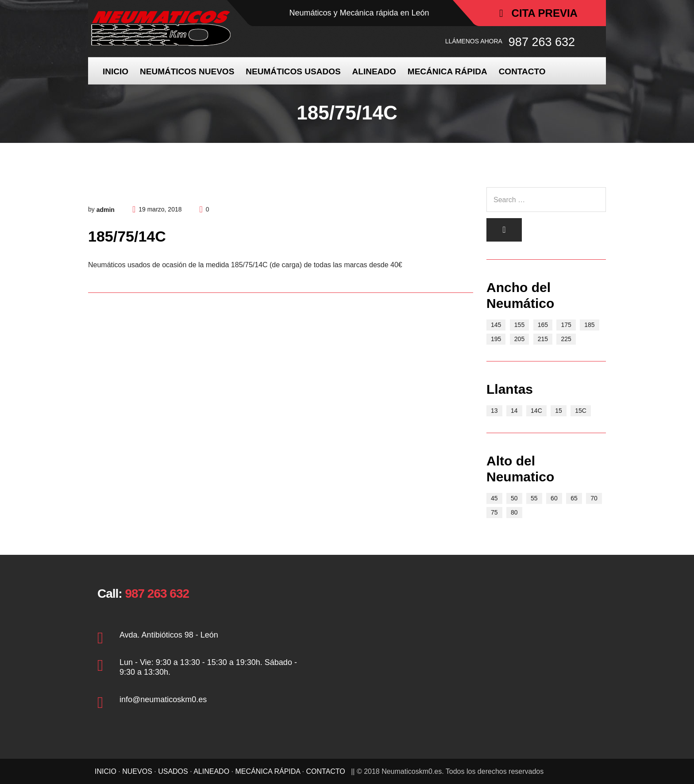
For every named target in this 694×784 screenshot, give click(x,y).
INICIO (116, 71)
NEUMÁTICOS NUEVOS (187, 71)
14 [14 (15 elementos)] (514, 411)
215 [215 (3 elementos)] (543, 339)
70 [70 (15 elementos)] (594, 498)
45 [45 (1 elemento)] (494, 498)
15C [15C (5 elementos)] (581, 411)
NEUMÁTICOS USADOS (293, 71)
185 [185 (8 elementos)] (589, 325)
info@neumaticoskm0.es (163, 699)
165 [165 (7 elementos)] (543, 325)
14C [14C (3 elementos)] (536, 411)
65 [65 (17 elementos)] (574, 498)
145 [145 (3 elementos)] (496, 325)
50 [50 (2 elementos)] (514, 498)
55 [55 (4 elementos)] (534, 498)
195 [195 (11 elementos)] (496, 339)
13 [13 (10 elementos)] (494, 411)
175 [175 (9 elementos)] (566, 325)
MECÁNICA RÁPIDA (447, 71)
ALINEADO (374, 71)
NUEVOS (137, 771)
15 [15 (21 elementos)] (559, 411)
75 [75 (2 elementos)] (494, 512)
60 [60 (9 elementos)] (554, 498)
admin (106, 210)
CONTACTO (522, 71)
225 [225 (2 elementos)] (566, 339)
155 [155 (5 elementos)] (519, 325)
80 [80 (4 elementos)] (514, 512)
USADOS (173, 771)
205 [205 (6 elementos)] (519, 339)
